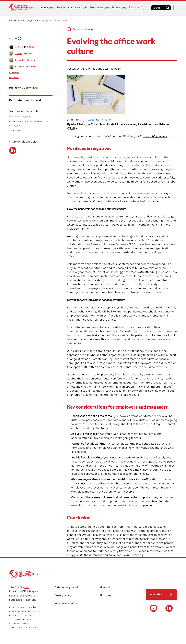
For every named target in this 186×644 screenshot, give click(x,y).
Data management (66, 587)
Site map (106, 595)
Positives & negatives (21, 117)
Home (12, 20)
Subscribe (156, 594)
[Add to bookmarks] (117, 29)
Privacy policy (63, 595)
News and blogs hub (27, 20)
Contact (105, 587)
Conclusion (15, 130)
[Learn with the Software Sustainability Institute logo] (21, 8)
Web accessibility (66, 603)
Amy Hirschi (87, 120)
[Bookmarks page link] (175, 8)
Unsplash (105, 120)
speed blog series (155, 136)
